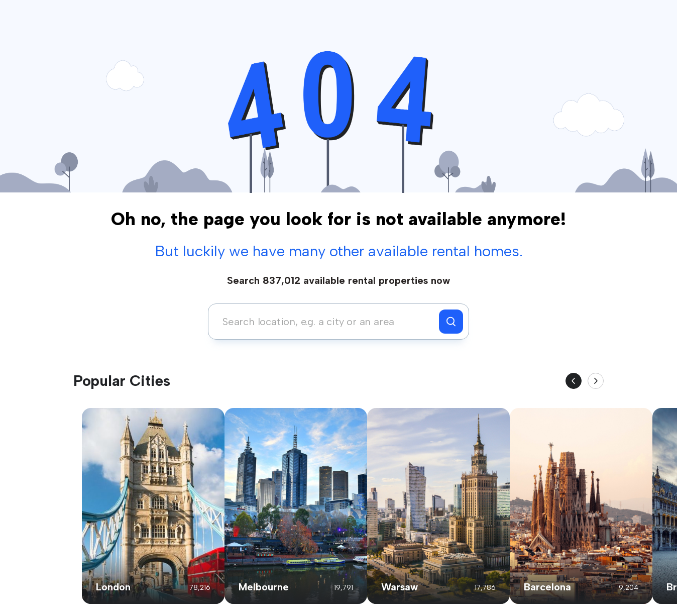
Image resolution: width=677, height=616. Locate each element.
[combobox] (326, 322)
